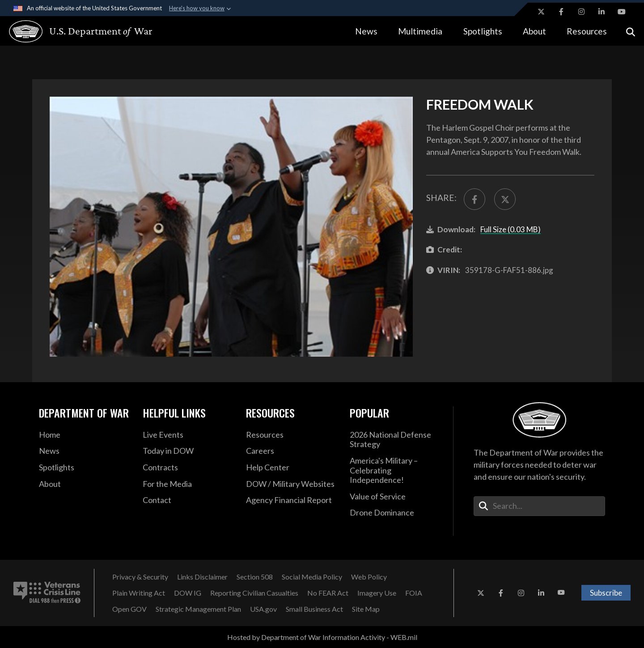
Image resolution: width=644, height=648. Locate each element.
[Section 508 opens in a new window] (255, 577)
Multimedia (420, 31)
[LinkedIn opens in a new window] (602, 12)
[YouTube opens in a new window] (622, 12)
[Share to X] (505, 199)
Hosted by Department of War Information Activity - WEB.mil (322, 637)
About (534, 31)
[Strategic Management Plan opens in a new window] (198, 609)
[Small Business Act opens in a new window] (314, 609)
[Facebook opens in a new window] (561, 12)
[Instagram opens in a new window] (581, 12)
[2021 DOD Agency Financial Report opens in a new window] (291, 500)
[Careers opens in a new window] (291, 451)
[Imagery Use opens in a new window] (377, 593)
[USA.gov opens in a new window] (263, 609)
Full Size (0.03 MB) (511, 229)
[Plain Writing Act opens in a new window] (139, 593)
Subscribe (606, 593)
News (366, 31)
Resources (587, 31)
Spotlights (483, 31)
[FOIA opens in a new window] (414, 593)
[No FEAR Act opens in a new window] (328, 593)
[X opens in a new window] (541, 12)
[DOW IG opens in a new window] (188, 593)
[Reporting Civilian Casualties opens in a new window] (254, 593)
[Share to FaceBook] (475, 199)
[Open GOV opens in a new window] (129, 609)
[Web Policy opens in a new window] (369, 577)
